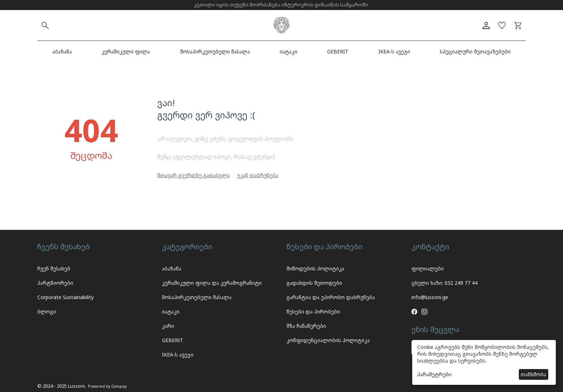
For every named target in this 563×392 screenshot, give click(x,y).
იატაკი (289, 51)
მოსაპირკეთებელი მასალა (215, 51)
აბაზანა (62, 51)
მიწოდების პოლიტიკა (315, 268)
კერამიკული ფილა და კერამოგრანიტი (212, 283)
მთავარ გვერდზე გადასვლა (194, 175)
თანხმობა (533, 374)
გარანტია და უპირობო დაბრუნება (331, 297)
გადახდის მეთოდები (314, 283)
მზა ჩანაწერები (306, 326)
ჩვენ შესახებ (54, 268)
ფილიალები (428, 268)
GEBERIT (338, 51)
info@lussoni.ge (430, 297)
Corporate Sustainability (66, 297)
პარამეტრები (434, 374)
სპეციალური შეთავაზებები (475, 51)
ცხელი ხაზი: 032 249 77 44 (445, 283)
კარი (168, 326)
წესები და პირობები (313, 311)
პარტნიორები (55, 283)
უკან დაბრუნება (258, 175)
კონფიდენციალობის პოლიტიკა (328, 340)
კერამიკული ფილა (126, 51)
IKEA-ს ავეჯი (394, 51)
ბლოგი (47, 311)
